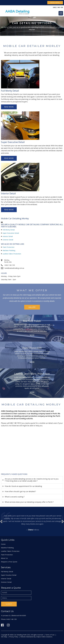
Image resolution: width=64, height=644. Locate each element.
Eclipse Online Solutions (44, 637)
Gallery (32, 307)
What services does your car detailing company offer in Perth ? (29, 502)
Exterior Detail (8, 240)
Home (3, 544)
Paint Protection (8, 247)
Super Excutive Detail (9, 575)
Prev (63, 521)
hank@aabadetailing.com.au (14, 268)
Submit (9, 604)
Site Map (4, 637)
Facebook (2, 625)
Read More (9, 107)
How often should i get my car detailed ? (20, 491)
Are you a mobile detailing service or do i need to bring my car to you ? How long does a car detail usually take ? (32, 480)
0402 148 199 (58, 7)
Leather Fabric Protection (12, 254)
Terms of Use (50, 635)
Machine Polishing (9, 250)
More (32, 335)
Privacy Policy (14, 637)
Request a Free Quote (9, 562)
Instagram (8, 625)
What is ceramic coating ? (15, 497)
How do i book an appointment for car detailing (23, 486)
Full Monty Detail (9, 230)
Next (1, 521)
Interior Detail (8, 236)
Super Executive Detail (11, 233)
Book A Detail (55, 3)
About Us (4, 558)
